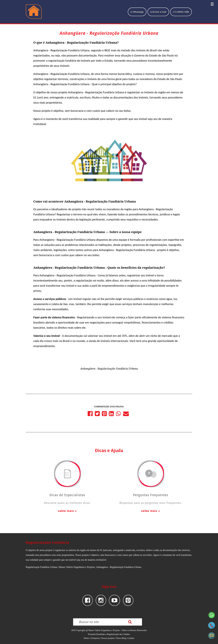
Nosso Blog (121, 638)
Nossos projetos (108, 638)
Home (86, 638)
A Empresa (95, 638)
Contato (131, 638)
